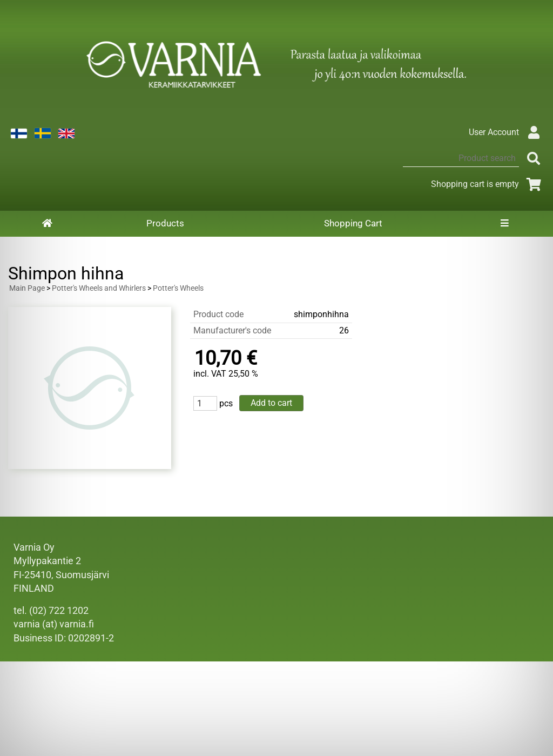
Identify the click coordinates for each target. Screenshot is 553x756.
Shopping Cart (353, 223)
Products (165, 223)
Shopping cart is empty (488, 184)
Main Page (27, 288)
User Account (507, 132)
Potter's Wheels (178, 288)
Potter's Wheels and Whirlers (99, 288)
